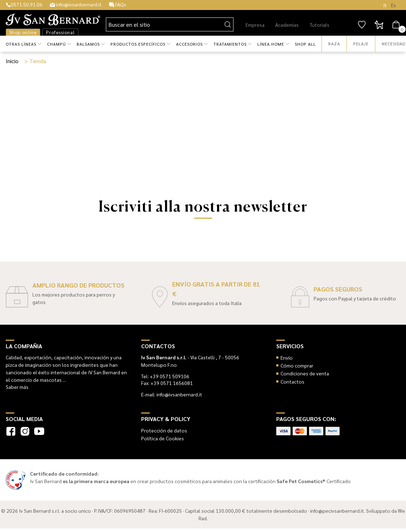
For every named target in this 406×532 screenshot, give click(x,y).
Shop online (23, 32)
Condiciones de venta (305, 373)
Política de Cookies (163, 438)
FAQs (118, 4)
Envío (287, 358)
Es (394, 5)
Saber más (17, 387)
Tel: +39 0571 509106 (165, 376)
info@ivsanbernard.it (76, 4)
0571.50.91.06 (24, 4)
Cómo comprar (297, 365)
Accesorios (189, 44)
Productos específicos (138, 44)
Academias (287, 25)
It (385, 5)
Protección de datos (164, 430)
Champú (56, 44)
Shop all (305, 44)
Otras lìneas (21, 44)
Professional (60, 32)
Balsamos (88, 44)
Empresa (255, 25)
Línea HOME (271, 44)
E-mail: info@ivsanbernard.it (172, 394)
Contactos (292, 381)
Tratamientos (230, 44)
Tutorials (320, 25)
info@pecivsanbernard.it (337, 511)
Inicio (12, 61)
